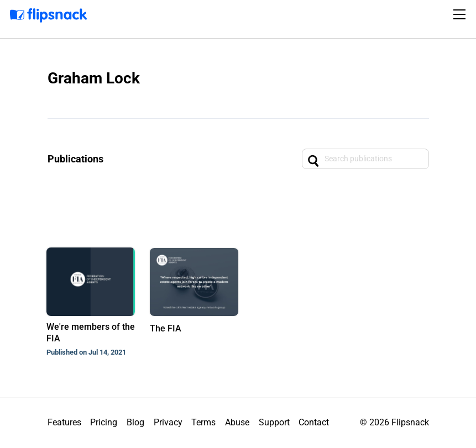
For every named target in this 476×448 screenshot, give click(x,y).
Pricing (104, 422)
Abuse (237, 422)
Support (274, 422)
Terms (203, 422)
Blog (135, 422)
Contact (314, 422)
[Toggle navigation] (461, 14)
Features (64, 422)
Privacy (168, 422)
